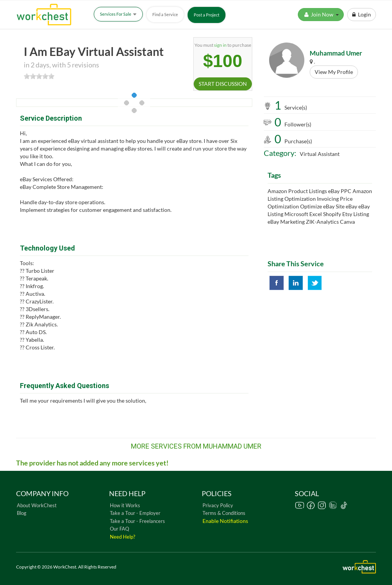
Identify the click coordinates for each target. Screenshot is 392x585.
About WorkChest (37, 505)
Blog (22, 513)
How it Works (125, 505)
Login (362, 14)
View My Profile (334, 72)
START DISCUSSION (223, 84)
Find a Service (165, 14)
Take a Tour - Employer (135, 513)
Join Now (321, 14)
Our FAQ (119, 529)
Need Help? (122, 537)
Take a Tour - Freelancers (137, 521)
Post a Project (207, 15)
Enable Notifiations (225, 521)
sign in (220, 45)
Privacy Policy (218, 505)
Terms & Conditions (224, 513)
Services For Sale (118, 14)
